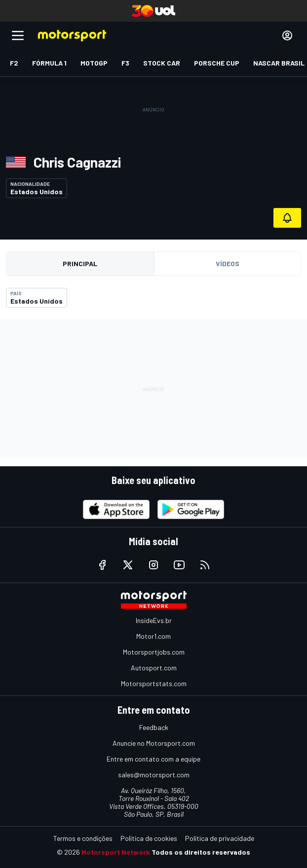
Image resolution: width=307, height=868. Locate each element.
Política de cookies (149, 838)
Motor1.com (153, 636)
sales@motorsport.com (154, 775)
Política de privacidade (220, 838)
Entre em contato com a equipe (153, 759)
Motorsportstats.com (154, 683)
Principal (80, 263)
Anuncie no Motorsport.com (154, 743)
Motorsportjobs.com (154, 652)
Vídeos (228, 263)
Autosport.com (154, 668)
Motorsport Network (116, 852)
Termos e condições (83, 838)
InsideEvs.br (154, 620)
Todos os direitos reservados (201, 852)
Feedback (154, 727)
